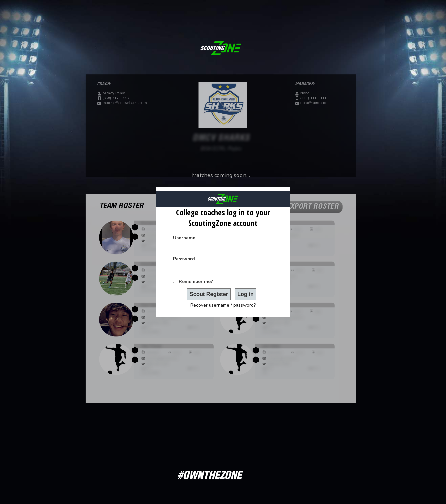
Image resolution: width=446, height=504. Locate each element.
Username (184, 238)
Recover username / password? (223, 305)
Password (184, 259)
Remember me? (196, 281)
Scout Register (209, 294)
